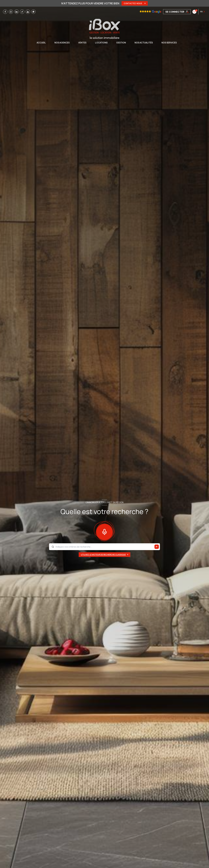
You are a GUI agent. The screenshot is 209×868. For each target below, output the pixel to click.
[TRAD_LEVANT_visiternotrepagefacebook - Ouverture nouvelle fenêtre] (5, 12)
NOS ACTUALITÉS (144, 43)
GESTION (121, 43)
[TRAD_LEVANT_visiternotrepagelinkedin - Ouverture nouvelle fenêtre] (17, 12)
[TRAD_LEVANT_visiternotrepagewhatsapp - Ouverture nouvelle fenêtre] (33, 12)
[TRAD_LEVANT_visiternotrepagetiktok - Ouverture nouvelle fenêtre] (22, 12)
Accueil (41, 43)
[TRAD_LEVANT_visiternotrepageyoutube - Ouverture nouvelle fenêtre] (28, 12)
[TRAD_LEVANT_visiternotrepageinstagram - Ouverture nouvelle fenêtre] (11, 12)
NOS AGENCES (62, 43)
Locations (101, 43)
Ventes (82, 43)
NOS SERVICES (169, 43)
